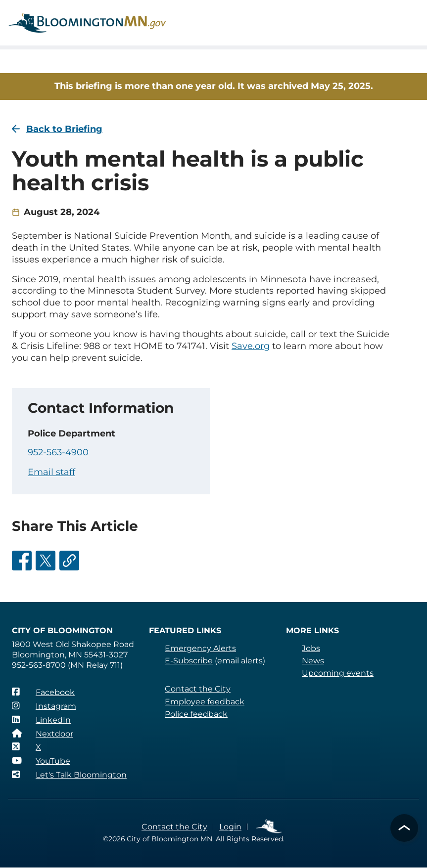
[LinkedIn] (41, 720)
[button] (404, 828)
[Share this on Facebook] (22, 561)
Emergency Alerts (200, 648)
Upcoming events (337, 673)
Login (229, 827)
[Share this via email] (69, 561)
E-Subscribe (189, 661)
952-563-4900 (58, 452)
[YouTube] (41, 761)
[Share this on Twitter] (46, 561)
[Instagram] (44, 706)
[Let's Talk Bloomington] (69, 775)
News (313, 661)
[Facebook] (43, 692)
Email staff (51, 472)
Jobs (311, 648)
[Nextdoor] (42, 734)
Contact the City (197, 689)
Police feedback (196, 714)
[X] (26, 747)
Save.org (246, 346)
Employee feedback (204, 702)
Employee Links (268, 827)
